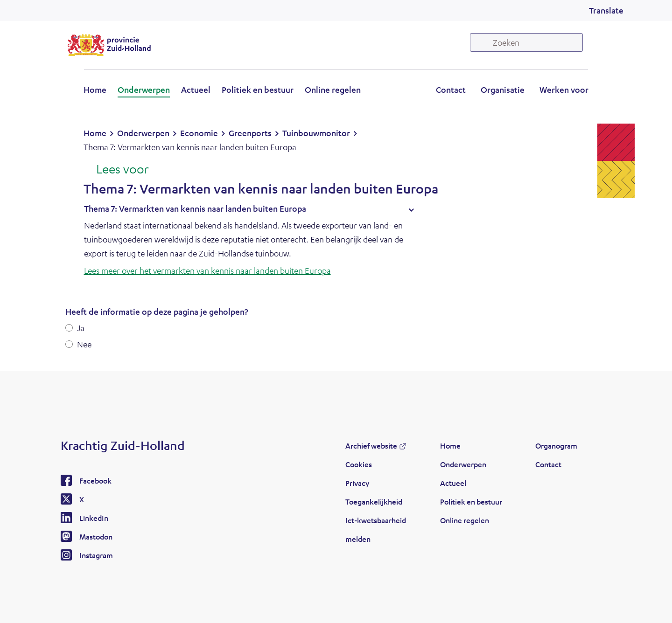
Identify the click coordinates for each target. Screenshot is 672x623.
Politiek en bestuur (258, 90)
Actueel (196, 90)
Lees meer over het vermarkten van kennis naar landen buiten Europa (207, 270)
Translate (606, 10)
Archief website (371, 446)
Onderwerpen (144, 90)
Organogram (556, 446)
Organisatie (503, 90)
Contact (451, 90)
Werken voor (564, 90)
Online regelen (333, 90)
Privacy (357, 483)
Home (95, 90)
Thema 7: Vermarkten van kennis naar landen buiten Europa (195, 208)
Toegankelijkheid (374, 502)
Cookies (359, 464)
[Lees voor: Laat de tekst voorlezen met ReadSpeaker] (116, 170)
